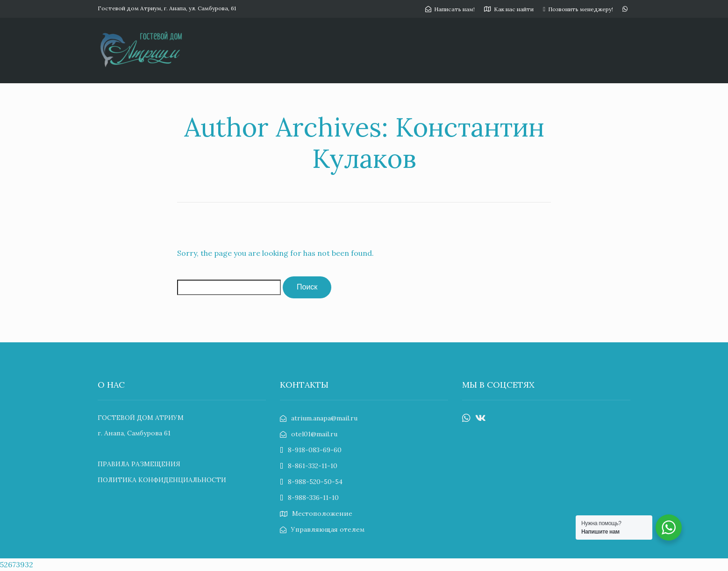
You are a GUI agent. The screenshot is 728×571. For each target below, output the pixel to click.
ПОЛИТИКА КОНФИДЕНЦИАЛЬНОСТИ (162, 480)
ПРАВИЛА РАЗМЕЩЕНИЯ (139, 464)
